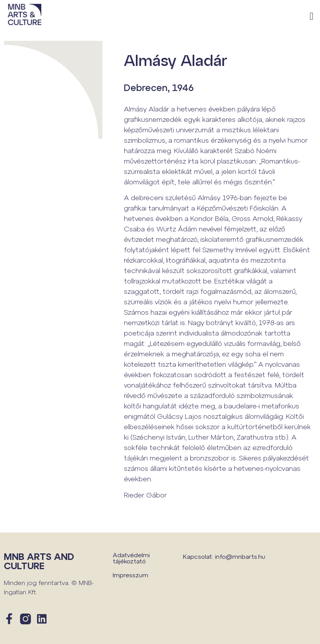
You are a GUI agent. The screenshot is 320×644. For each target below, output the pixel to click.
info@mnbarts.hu (240, 556)
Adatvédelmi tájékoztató (131, 558)
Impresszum (130, 575)
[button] (312, 16)
